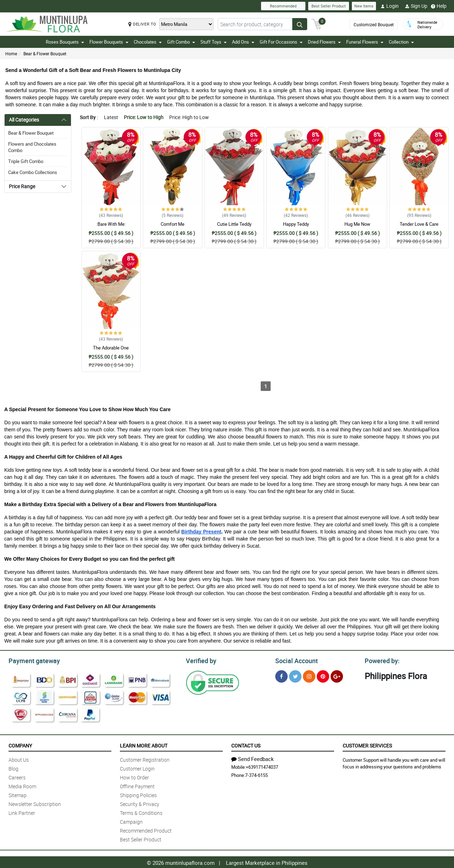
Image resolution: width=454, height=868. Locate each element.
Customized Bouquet (374, 24)
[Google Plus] (337, 675)
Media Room (22, 785)
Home (11, 54)
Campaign (131, 821)
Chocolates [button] (148, 42)
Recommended (283, 6)
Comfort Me (173, 224)
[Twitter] (295, 675)
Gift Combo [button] (181, 42)
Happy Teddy (296, 224)
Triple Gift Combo (26, 161)
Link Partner (22, 812)
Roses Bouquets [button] (65, 42)
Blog (13, 768)
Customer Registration (145, 759)
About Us (19, 759)
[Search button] (300, 24)
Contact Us (246, 744)
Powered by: (381, 660)
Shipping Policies (138, 794)
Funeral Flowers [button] (365, 42)
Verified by (200, 660)
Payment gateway (31, 660)
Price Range (22, 186)
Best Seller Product (329, 6)
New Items (364, 6)
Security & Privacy (140, 803)
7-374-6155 (256, 774)
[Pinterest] (323, 675)
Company (20, 744)
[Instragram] (309, 675)
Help (439, 6)
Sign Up (416, 6)
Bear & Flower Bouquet (45, 54)
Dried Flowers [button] (324, 42)
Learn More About (144, 744)
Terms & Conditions (141, 812)
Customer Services (367, 744)
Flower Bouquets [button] (109, 42)
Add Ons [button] (243, 42)
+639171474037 (262, 766)
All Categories (24, 120)
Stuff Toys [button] (214, 42)
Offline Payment (137, 785)
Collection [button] (401, 42)
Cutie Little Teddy (234, 224)
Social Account (295, 660)
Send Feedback (253, 758)
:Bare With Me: (111, 224)
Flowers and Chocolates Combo (32, 147)
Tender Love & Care (419, 224)
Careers (17, 776)
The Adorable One (111, 348)
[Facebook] (281, 675)
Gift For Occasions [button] (281, 42)
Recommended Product (146, 830)
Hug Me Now (357, 224)
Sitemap (18, 794)
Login (390, 6)
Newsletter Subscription (35, 803)
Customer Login (137, 768)
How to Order (134, 776)
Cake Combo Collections (33, 172)
